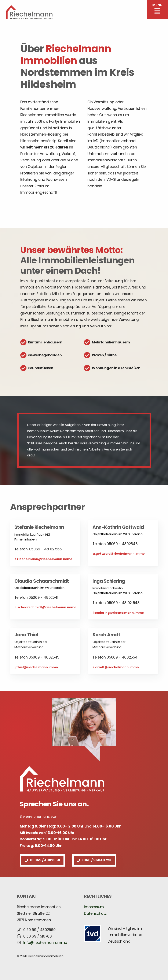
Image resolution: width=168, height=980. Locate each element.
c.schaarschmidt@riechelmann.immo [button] (45, 607)
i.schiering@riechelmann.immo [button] (118, 613)
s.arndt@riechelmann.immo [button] (116, 667)
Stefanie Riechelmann (39, 527)
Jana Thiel (26, 635)
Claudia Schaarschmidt (42, 581)
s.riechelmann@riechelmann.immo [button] (43, 559)
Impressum (94, 907)
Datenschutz (95, 913)
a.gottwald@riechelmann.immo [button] (119, 554)
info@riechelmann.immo (45, 943)
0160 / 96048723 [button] (94, 860)
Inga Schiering (109, 581)
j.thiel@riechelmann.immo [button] (36, 667)
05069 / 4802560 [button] (42, 860)
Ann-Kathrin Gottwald (118, 527)
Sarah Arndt (106, 635)
